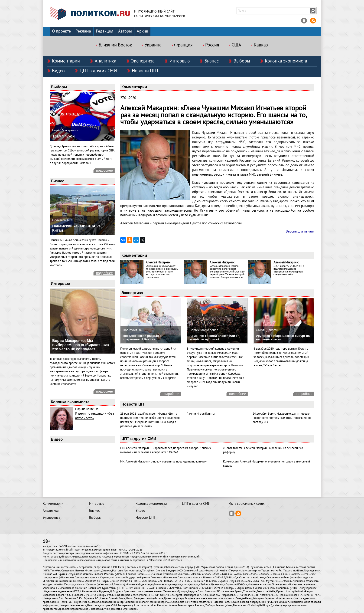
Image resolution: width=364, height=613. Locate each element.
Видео (58, 71)
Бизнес (212, 61)
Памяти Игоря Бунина (200, 414)
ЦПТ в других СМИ (98, 71)
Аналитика (106, 61)
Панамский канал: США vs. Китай (77, 228)
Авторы (125, 31)
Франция (183, 45)
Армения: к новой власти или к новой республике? (213, 338)
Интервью (180, 61)
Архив (142, 31)
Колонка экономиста (286, 61)
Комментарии (66, 61)
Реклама (83, 31)
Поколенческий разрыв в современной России (142, 338)
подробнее (104, 170)
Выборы (242, 61)
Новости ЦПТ (145, 71)
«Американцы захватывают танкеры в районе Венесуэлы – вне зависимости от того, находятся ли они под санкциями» (163, 272)
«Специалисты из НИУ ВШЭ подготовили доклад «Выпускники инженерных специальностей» (289, 270)
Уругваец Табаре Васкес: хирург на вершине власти (283, 338)
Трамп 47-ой (63, 136)
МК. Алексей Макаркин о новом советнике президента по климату (163, 462)
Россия (212, 45)
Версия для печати (300, 231)
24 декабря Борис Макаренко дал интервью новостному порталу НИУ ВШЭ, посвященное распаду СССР (282, 418)
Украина (153, 45)
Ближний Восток (115, 45)
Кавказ (261, 45)
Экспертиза (143, 61)
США (236, 45)
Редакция (105, 31)
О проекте (61, 31)
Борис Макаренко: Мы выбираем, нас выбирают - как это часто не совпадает (81, 345)
